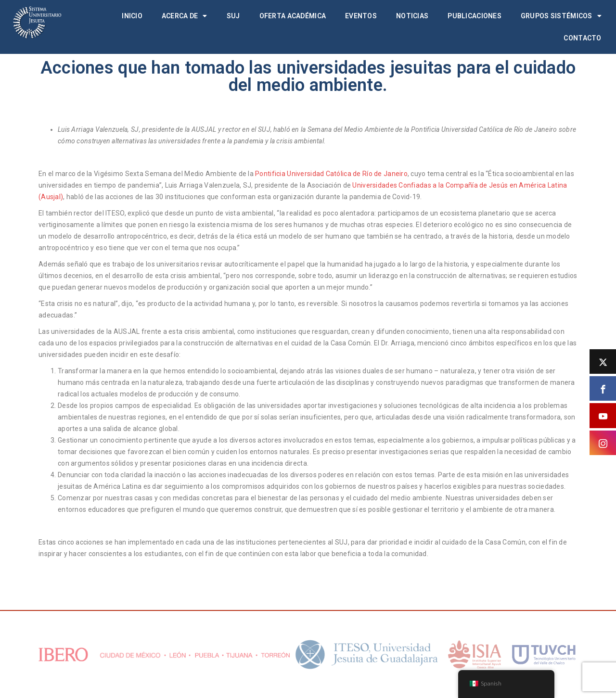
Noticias (412, 16)
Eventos (361, 16)
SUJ (233, 16)
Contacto (582, 38)
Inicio (132, 16)
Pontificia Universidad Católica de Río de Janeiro (331, 174)
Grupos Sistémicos (561, 16)
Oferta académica (293, 16)
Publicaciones (475, 16)
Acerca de (185, 16)
